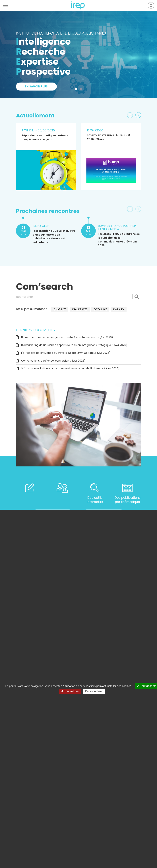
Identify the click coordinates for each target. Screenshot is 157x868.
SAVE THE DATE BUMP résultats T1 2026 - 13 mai (109, 137)
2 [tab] (82, 90)
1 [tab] (77, 90)
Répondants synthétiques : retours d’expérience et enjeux (45, 137)
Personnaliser (94, 691)
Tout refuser (70, 691)
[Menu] (5, 5)
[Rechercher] (78, 297)
